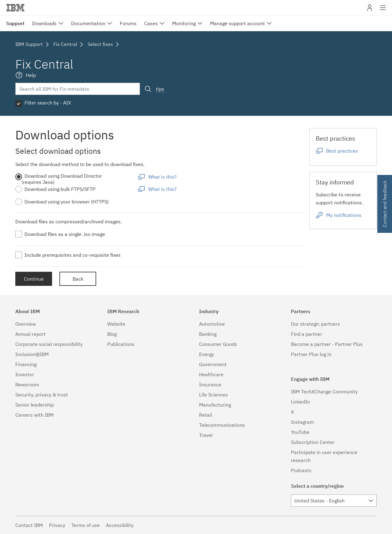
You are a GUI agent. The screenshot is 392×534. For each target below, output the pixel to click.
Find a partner (307, 334)
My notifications (344, 215)
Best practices (342, 151)
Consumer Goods (218, 344)
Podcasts (301, 470)
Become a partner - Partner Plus (327, 344)
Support (15, 23)
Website (116, 324)
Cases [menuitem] (151, 23)
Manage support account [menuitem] (237, 23)
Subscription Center (313, 442)
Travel (206, 435)
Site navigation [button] (383, 11)
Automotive (212, 324)
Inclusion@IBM (32, 354)
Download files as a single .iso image (65, 234)
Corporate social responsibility (49, 344)
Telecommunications (222, 425)
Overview (26, 324)
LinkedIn (300, 402)
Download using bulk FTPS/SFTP (60, 189)
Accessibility (120, 525)
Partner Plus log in (311, 354)
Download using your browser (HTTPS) (67, 202)
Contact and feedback (385, 204)
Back (78, 279)
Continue (34, 279)
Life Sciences (213, 395)
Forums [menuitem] (128, 23)
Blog (112, 334)
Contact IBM (29, 525)
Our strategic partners (315, 324)
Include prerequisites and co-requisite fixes (73, 255)
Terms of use (86, 525)
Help (31, 75)
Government (213, 364)
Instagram (302, 422)
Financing (26, 364)
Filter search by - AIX (48, 103)
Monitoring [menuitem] (184, 23)
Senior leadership (35, 405)
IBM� (15, 8)
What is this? (162, 177)
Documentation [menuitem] (88, 23)
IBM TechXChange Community (324, 392)
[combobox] (334, 501)
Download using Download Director (63, 176)
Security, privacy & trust (42, 395)
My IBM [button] (370, 10)
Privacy (57, 525)
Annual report (30, 334)
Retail (205, 415)
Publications (121, 344)
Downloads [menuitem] (44, 23)
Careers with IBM (34, 415)
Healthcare (211, 374)
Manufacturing (215, 405)
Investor (25, 374)
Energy (207, 354)
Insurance (210, 384)
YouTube (300, 432)
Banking (208, 334)
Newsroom (27, 384)
